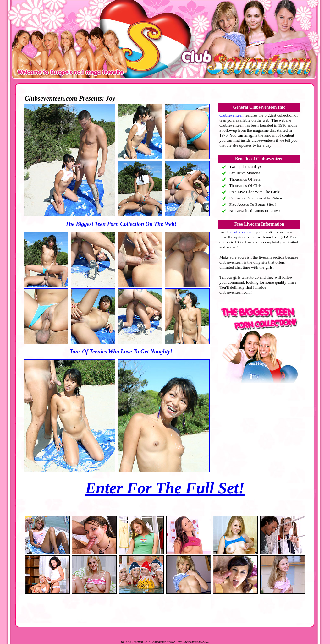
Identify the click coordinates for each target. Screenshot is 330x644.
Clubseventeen (231, 115)
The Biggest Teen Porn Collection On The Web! (121, 224)
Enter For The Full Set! (165, 488)
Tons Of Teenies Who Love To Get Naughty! (121, 352)
